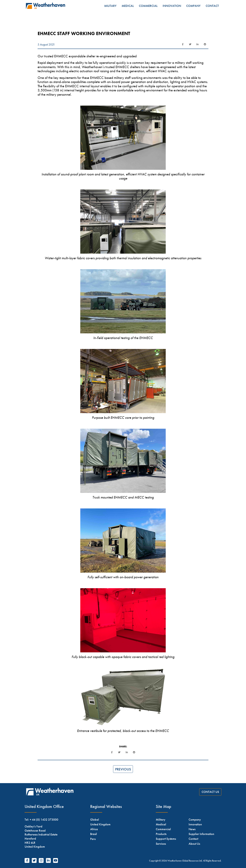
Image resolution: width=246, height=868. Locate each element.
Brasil (94, 834)
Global (95, 819)
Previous (123, 769)
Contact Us (210, 792)
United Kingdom (100, 824)
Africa (94, 829)
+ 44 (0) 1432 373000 (44, 819)
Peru (93, 839)
